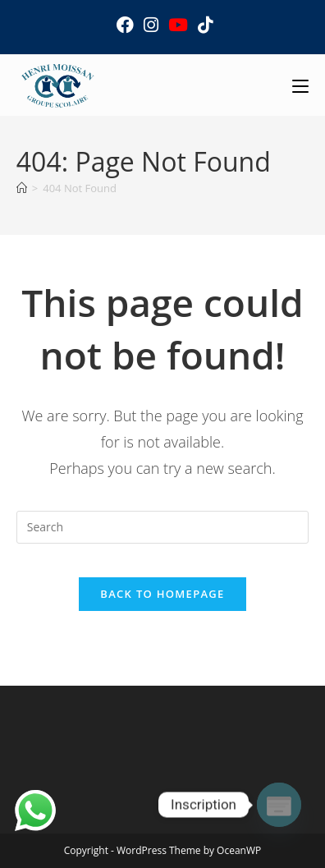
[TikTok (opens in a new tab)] (203, 25)
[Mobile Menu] (300, 85)
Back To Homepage (162, 594)
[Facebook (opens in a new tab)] (125, 25)
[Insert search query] (162, 527)
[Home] (22, 188)
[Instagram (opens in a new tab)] (151, 25)
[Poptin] (279, 805)
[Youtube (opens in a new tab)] (178, 25)
